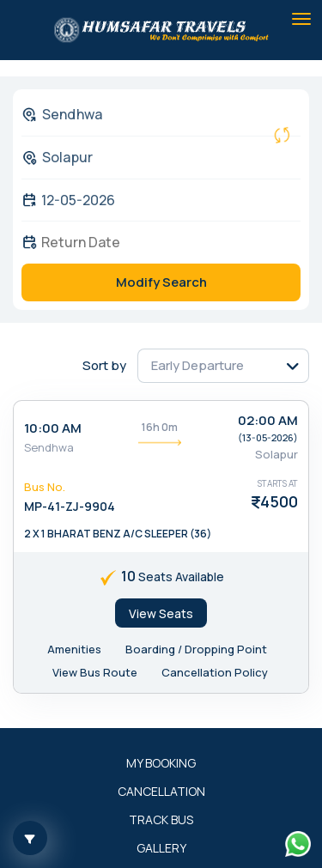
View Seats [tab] (161, 613)
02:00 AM (268, 420)
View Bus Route (95, 672)
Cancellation (161, 791)
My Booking (161, 763)
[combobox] (147, 114)
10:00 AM (53, 428)
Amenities (74, 649)
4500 (279, 501)
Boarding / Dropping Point (196, 649)
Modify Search (161, 282)
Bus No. (45, 487)
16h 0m (160, 427)
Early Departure (197, 365)
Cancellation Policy (215, 672)
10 (128, 576)
